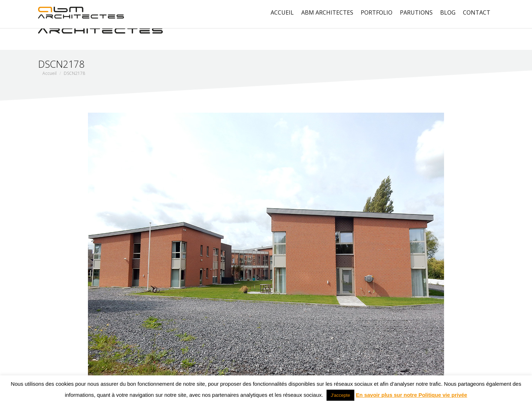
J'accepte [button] (341, 395)
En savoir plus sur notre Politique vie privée (411, 395)
